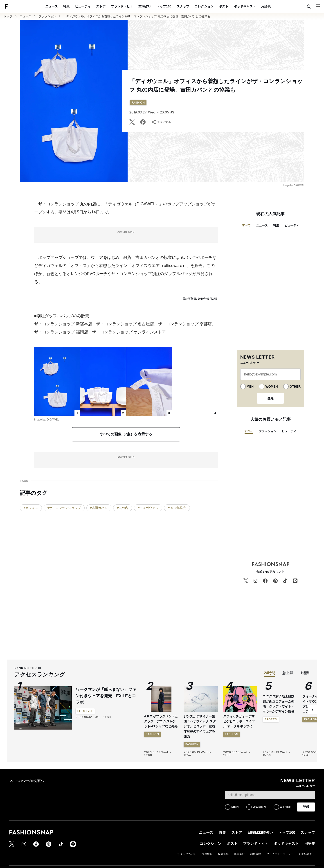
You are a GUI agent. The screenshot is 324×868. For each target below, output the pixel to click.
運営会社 (239, 854)
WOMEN (271, 387)
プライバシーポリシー (280, 854)
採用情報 (207, 854)
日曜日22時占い (260, 833)
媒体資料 (223, 854)
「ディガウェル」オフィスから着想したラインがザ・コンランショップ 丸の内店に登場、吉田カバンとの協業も (137, 16)
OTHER (295, 387)
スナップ (183, 6)
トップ (8, 16)
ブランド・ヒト (122, 6)
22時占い (145, 6)
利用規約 (256, 854)
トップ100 (164, 6)
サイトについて (187, 854)
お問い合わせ (307, 854)
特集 (66, 6)
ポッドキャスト (245, 6)
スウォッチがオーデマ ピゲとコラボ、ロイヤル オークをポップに (239, 721)
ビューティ (83, 6)
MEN (250, 387)
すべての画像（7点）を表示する (126, 434)
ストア (101, 6)
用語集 (266, 6)
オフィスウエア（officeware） (159, 266)
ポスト (224, 6)
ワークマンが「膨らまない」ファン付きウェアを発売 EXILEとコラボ (106, 696)
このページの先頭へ (26, 781)
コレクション (204, 6)
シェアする (161, 122)
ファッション (47, 16)
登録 (270, 398)
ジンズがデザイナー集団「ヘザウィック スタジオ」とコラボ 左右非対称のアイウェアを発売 (200, 726)
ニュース (52, 6)
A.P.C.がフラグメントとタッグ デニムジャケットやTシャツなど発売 (161, 721)
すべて (246, 225)
